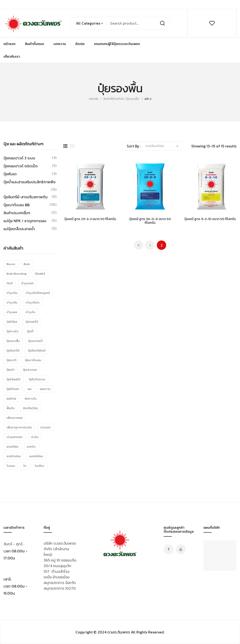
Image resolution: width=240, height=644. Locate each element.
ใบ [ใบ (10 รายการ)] (25, 466)
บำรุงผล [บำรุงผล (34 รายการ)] (12, 312)
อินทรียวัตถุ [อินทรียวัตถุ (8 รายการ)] (30, 408)
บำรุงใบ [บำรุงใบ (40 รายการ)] (30, 312)
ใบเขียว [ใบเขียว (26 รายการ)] (40, 466)
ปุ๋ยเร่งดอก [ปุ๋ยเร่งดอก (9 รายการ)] (30, 370)
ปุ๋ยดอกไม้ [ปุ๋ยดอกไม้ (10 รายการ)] (32, 322)
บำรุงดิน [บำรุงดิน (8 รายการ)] (12, 293)
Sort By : (134, 146)
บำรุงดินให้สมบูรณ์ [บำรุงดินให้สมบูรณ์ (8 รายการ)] (38, 293)
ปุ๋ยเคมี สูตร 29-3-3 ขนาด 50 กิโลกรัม (90, 219)
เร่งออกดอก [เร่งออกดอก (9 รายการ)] (15, 437)
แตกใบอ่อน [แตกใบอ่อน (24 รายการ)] (14, 456)
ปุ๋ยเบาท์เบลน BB (17, 205)
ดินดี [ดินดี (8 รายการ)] (10, 283)
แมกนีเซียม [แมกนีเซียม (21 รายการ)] (36, 456)
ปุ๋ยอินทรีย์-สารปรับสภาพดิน (26, 197)
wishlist (212, 23)
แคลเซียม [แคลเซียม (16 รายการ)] (13, 447)
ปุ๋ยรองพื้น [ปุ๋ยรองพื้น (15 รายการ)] (13, 341)
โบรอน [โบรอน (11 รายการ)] (11, 466)
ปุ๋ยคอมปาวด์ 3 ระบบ (19, 158)
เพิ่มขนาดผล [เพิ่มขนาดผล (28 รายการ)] (15, 418)
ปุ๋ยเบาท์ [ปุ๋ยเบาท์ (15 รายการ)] (11, 360)
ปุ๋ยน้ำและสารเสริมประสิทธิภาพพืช (30, 182)
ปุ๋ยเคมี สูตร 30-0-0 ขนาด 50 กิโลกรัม (150, 221)
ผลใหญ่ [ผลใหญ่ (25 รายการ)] (11, 399)
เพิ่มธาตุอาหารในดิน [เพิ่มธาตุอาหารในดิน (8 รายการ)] (19, 427)
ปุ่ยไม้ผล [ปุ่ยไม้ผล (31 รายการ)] (12, 322)
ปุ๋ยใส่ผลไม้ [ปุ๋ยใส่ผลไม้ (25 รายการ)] (13, 379)
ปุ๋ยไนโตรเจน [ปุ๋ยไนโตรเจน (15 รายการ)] (37, 379)
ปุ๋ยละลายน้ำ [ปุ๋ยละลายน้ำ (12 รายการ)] (36, 341)
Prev (139, 245)
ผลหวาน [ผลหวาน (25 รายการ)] (45, 389)
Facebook (169, 549)
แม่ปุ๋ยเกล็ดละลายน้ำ (19, 229)
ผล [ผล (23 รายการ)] (30, 389)
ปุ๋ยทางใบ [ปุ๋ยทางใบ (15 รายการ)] (13, 331)
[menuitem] (9, 44)
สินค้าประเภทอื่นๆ (17, 213)
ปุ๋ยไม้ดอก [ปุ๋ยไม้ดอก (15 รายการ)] (13, 389)
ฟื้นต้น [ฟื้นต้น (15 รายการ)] (11, 408)
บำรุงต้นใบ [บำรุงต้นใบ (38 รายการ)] (33, 302)
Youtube (181, 549)
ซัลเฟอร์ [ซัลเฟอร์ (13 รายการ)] (40, 274)
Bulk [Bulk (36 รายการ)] (27, 264)
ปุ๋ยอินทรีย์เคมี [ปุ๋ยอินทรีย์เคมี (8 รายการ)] (37, 350)
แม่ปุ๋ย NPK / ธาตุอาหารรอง (25, 221)
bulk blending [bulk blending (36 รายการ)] (17, 274)
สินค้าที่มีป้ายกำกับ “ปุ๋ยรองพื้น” (122, 99)
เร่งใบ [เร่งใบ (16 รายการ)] (35, 437)
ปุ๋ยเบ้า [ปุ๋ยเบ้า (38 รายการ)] (11, 370)
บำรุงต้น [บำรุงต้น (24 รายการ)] (12, 302)
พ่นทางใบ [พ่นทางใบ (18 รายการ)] (31, 399)
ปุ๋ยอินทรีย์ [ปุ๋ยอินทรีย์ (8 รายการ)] (13, 350)
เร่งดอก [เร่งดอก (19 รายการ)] (45, 427)
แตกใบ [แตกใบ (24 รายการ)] (31, 447)
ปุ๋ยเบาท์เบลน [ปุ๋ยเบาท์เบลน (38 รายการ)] (33, 360)
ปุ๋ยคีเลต (10, 174)
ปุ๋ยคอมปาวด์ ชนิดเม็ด (21, 166)
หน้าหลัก (94, 99)
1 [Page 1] (150, 245)
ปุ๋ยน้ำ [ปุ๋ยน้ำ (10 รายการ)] (30, 331)
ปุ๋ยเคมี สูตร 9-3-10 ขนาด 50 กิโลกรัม (210, 219)
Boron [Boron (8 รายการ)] (11, 264)
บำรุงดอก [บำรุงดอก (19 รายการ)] (27, 283)
